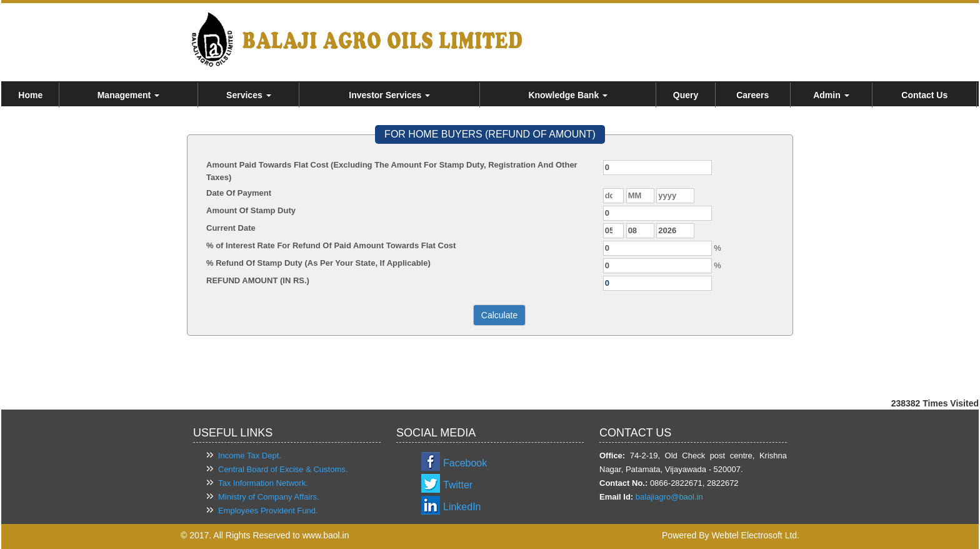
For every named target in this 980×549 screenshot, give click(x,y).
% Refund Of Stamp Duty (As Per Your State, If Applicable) (318, 263)
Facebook (465, 463)
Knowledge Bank (568, 95)
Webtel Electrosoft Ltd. (755, 535)
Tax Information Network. (263, 483)
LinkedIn (462, 507)
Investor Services (389, 95)
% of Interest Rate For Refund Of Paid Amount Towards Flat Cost (331, 245)
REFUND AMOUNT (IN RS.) (258, 280)
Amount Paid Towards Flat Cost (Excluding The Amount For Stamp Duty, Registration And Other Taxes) (392, 171)
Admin (831, 95)
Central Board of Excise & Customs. (283, 469)
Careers (752, 95)
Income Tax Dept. (250, 456)
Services (249, 95)
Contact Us (924, 95)
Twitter (458, 485)
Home (30, 95)
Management (128, 95)
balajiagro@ (657, 497)
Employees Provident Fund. (268, 511)
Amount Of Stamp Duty (251, 210)
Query (686, 95)
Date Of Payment (239, 193)
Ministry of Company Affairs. (269, 497)
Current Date (231, 228)
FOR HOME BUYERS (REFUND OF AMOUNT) (490, 134)
